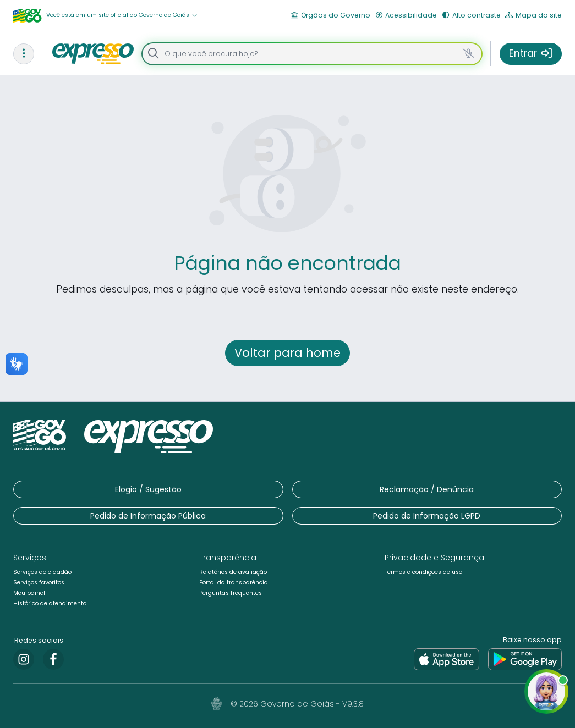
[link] (24, 659)
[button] (122, 16)
